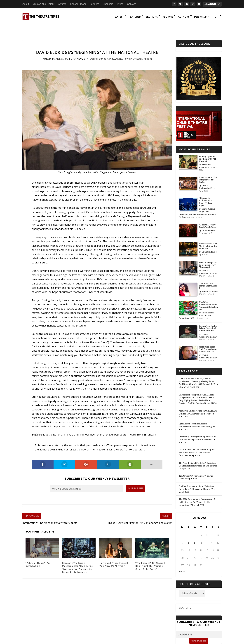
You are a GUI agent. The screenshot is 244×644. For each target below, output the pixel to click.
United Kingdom (142, 45)
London (103, 45)
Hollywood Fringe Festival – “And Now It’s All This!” (114, 551)
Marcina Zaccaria (210, 278)
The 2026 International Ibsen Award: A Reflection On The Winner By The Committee (197, 489)
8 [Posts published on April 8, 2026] (195, 530)
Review (128, 45)
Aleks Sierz (62, 45)
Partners (94, 4)
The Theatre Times (46, 640)
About (26, 4)
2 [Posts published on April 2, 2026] (201, 522)
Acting (94, 45)
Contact (131, 4)
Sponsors (108, 4)
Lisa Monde (207, 217)
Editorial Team (78, 4)
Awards (62, 4)
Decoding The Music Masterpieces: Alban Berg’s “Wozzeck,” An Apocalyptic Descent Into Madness (77, 554)
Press (120, 4)
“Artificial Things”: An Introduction (38, 551)
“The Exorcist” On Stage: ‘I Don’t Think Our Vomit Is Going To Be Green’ (150, 553)
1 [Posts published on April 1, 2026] (195, 522)
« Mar (182, 558)
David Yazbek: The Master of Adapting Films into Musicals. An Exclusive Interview (197, 439)
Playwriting (116, 45)
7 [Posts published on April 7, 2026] (189, 530)
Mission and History (44, 4)
